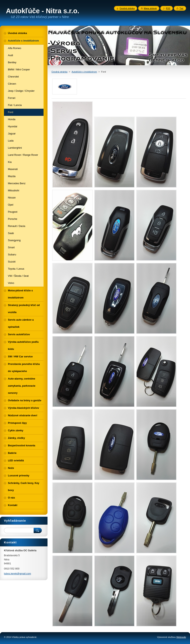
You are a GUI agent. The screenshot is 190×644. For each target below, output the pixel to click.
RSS (168, 8)
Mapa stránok (150, 8)
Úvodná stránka (59, 72)
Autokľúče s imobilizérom (84, 72)
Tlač (181, 8)
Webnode (181, 637)
